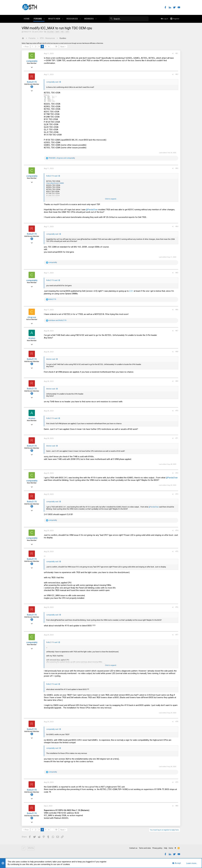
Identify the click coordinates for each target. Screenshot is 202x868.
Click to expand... (111, 199)
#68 (177, 352)
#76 (177, 607)
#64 (177, 226)
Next (62, 47)
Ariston (32, 338)
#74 (177, 530)
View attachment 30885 (55, 183)
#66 (177, 310)
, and (62, 158)
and (57, 320)
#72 (177, 473)
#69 (177, 381)
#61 (177, 53)
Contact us (133, 848)
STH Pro (31, 848)
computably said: (52, 82)
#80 (177, 806)
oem (57, 32)
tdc (62, 32)
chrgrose (32, 317)
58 (56, 47)
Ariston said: (51, 359)
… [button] (52, 47)
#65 (177, 273)
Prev (27, 47)
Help (166, 848)
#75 (177, 551)
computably (32, 61)
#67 (177, 331)
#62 (177, 74)
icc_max (50, 32)
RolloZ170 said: (52, 176)
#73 (177, 494)
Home (171, 848)
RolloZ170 (27, 32)
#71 (177, 438)
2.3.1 (131, 291)
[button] (44, 19)
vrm (67, 32)
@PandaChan (92, 210)
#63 (177, 168)
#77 (177, 635)
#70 (177, 411)
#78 (177, 722)
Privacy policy (157, 848)
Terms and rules (145, 848)
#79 (177, 782)
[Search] (129, 19)
